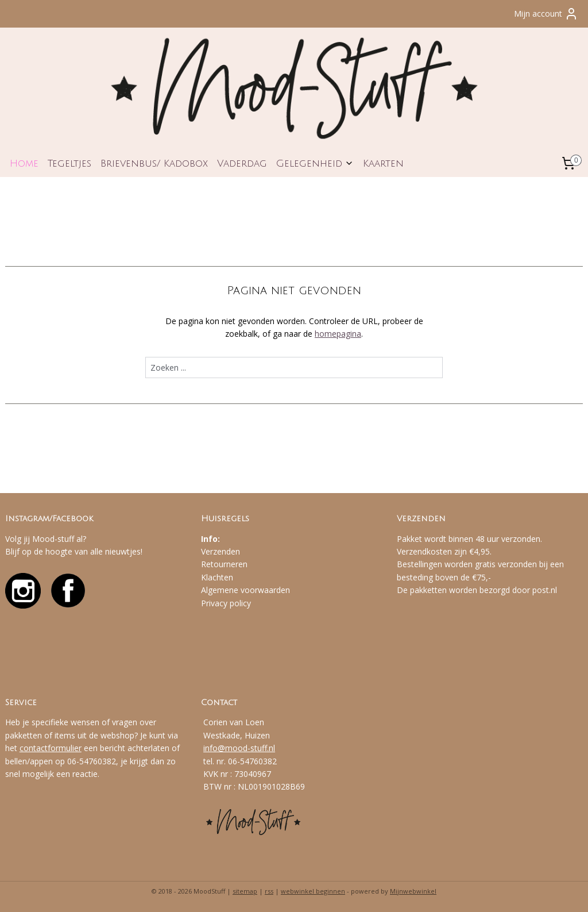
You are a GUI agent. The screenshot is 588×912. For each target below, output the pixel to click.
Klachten (217, 577)
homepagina (338, 334)
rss (269, 891)
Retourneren (224, 564)
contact (34, 748)
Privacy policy (226, 603)
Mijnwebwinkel (413, 891)
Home (24, 163)
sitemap (245, 891)
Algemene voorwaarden (245, 590)
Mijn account (546, 14)
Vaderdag (242, 163)
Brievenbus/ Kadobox (154, 163)
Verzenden (220, 551)
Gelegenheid (315, 163)
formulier (65, 748)
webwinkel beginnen (313, 891)
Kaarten (383, 163)
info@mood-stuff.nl (239, 748)
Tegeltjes (69, 163)
